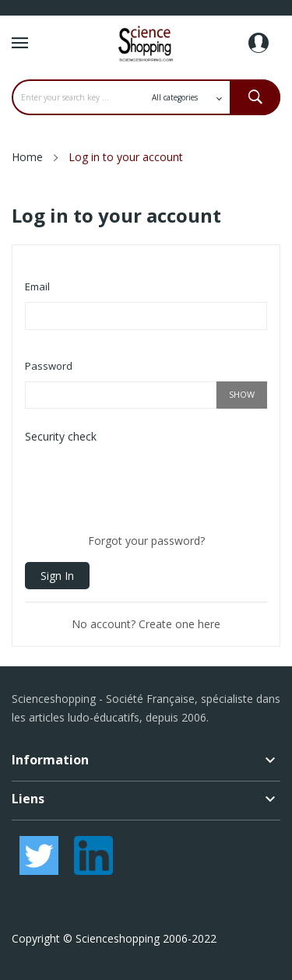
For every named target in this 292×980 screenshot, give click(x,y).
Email (37, 286)
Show (242, 394)
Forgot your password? (146, 541)
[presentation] (143, 483)
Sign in (57, 576)
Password (49, 366)
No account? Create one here (146, 624)
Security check (61, 436)
